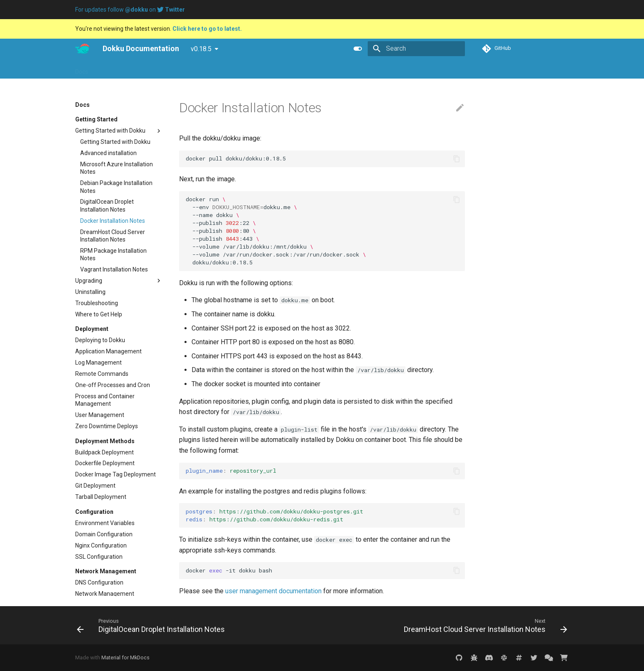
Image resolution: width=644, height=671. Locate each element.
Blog (125, 69)
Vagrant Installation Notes (114, 269)
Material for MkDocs (125, 657)
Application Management (108, 351)
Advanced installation (108, 153)
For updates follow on (130, 10)
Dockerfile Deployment (105, 463)
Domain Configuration (104, 534)
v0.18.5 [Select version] (201, 49)
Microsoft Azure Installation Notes (117, 168)
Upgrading (119, 281)
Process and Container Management (105, 400)
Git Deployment (95, 486)
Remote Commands (102, 374)
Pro (103, 69)
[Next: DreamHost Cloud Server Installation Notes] (484, 625)
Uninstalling (90, 292)
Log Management (98, 363)
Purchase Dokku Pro (201, 69)
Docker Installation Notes (113, 221)
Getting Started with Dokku (119, 131)
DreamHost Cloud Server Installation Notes (113, 236)
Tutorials (153, 69)
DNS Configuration (99, 582)
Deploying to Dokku (100, 340)
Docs (82, 69)
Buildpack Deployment (104, 452)
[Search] (416, 49)
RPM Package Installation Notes (113, 254)
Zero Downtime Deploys (107, 426)
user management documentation (273, 591)
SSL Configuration (99, 557)
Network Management (105, 594)
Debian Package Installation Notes (116, 187)
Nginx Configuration (101, 545)
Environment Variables (105, 523)
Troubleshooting (97, 303)
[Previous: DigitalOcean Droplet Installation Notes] (152, 625)
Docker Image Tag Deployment (116, 474)
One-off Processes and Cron (113, 385)
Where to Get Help (99, 314)
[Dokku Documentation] (82, 49)
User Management (100, 415)
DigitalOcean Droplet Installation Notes (107, 205)
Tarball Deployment (101, 497)
